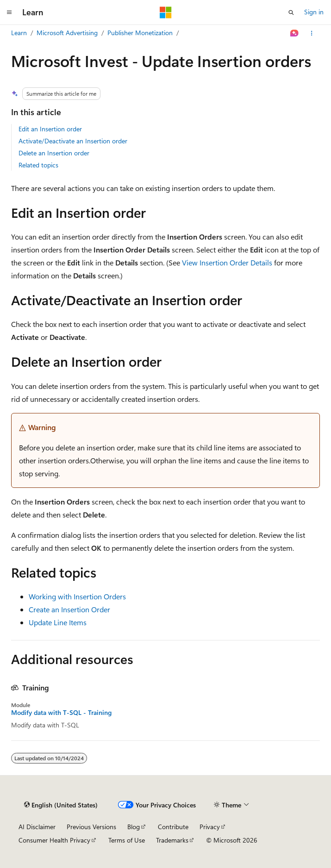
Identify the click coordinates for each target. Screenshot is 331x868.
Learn (19, 33)
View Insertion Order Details (227, 262)
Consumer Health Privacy (54, 840)
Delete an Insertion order (54, 153)
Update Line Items (58, 622)
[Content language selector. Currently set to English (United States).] (61, 805)
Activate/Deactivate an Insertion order (73, 141)
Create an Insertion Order (69, 609)
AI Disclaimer (37, 827)
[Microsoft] (166, 12)
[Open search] (291, 12)
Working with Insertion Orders (77, 596)
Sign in (314, 12)
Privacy (210, 827)
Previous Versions (91, 827)
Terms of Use (127, 840)
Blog (134, 827)
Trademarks (172, 840)
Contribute (173, 827)
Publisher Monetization (140, 33)
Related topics (38, 165)
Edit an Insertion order (50, 129)
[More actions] (312, 33)
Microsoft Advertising (67, 33)
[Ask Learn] (295, 33)
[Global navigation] (9, 12)
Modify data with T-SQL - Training (61, 713)
